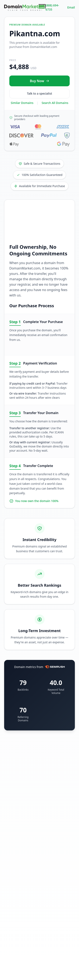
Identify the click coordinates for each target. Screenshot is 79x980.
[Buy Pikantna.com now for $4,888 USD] (39, 81)
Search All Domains (55, 103)
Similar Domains (22, 103)
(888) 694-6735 (52, 7)
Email (71, 7)
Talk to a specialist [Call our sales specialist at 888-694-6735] (39, 93)
